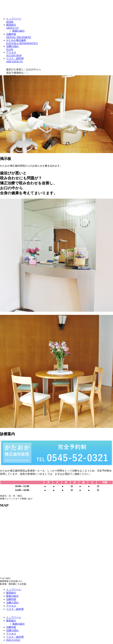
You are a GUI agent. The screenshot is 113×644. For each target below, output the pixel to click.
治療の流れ (12, 603)
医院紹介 (11, 593)
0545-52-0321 (13, 640)
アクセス (11, 606)
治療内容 (11, 599)
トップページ (14, 589)
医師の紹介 (19, 31)
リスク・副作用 (15, 609)
